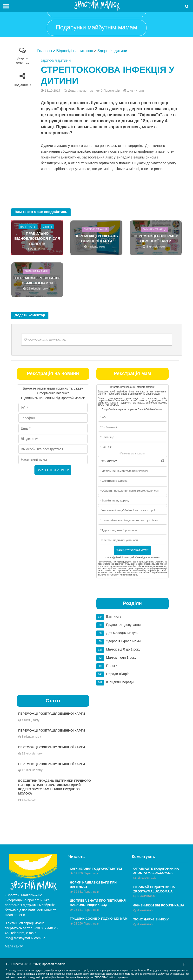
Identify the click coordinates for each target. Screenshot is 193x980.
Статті (47, 227)
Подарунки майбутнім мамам (96, 27)
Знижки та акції (95, 229)
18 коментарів (147, 878)
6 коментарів (146, 896)
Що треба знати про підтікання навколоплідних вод (98, 903)
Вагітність (28, 227)
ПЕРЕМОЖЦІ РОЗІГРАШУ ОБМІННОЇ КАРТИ (96, 238)
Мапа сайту (14, 946)
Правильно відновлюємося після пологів (37, 239)
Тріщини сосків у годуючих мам (99, 919)
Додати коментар (23, 61)
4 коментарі (145, 910)
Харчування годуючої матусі (96, 869)
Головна (45, 51)
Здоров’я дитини (112, 51)
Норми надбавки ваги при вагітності (93, 885)
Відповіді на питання (75, 51)
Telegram (17, 933)
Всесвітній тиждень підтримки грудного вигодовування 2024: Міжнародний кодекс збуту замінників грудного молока (55, 787)
